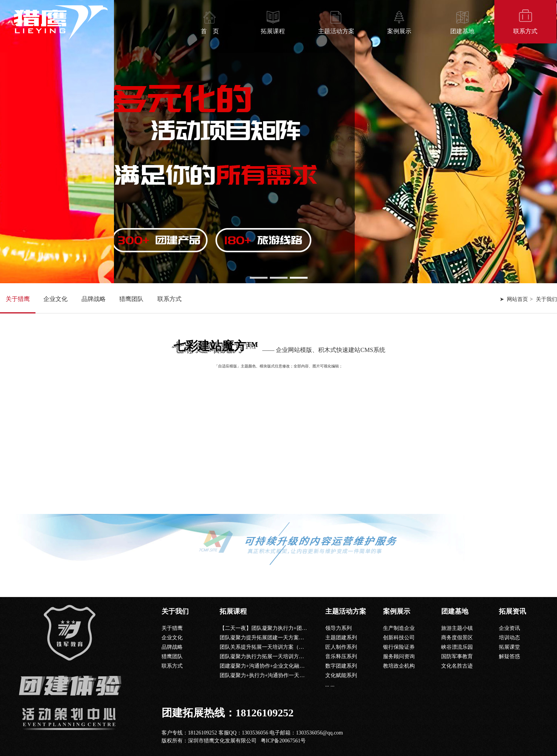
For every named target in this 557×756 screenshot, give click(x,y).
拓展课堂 (509, 647)
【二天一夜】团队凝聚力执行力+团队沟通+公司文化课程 (286, 628)
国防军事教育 (457, 656)
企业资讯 (509, 628)
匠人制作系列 (341, 647)
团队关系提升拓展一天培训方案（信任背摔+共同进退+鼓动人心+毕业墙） (306, 647)
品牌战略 (94, 299)
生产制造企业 (399, 628)
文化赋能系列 (341, 675)
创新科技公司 (399, 638)
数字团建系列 (341, 666)
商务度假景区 (457, 638)
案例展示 (399, 31)
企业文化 (55, 299)
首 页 (210, 31)
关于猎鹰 (18, 299)
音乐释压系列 (341, 656)
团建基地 (462, 31)
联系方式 (525, 31)
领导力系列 (339, 628)
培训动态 (509, 638)
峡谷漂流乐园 (457, 647)
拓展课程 (273, 31)
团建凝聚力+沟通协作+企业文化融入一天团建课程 (278, 666)
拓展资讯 (512, 611)
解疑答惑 (509, 656)
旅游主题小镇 (457, 628)
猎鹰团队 (131, 299)
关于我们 (175, 611)
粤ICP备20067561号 (283, 741)
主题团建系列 (341, 638)
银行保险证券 (399, 647)
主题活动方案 (336, 31)
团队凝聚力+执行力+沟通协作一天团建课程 (270, 675)
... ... (330, 685)
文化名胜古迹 (457, 666)
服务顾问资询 (399, 656)
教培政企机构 (399, 666)
